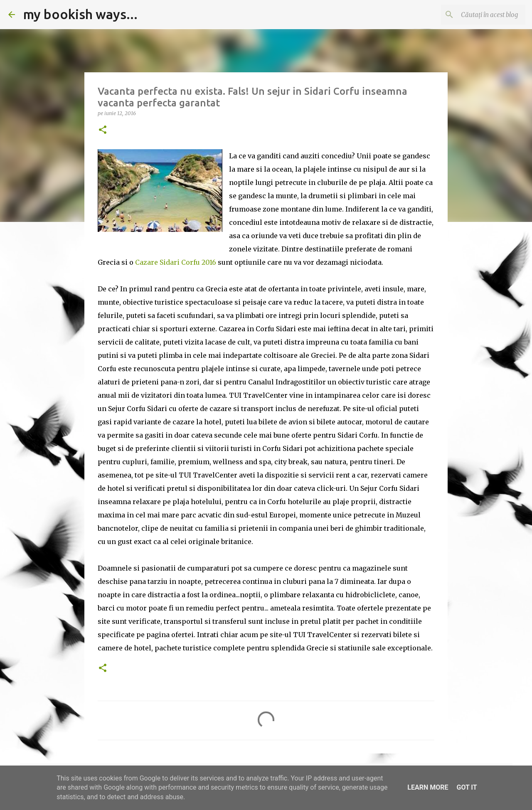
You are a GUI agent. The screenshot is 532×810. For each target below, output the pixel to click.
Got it (467, 787)
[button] (103, 130)
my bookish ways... (80, 14)
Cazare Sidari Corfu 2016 (176, 262)
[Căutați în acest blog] (482, 15)
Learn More (428, 787)
